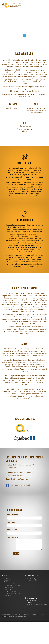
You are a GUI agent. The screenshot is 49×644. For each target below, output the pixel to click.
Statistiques (8, 595)
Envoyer (16, 554)
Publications (8, 582)
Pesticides (8, 589)
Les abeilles (8, 578)
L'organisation (31, 578)
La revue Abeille (10, 584)
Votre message (13, 537)
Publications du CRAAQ (12, 593)
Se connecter (8, 21)
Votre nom (11, 522)
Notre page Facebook (12, 16)
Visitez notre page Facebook (20, 485)
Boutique (7, 10)
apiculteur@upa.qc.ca (20, 479)
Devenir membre (32, 580)
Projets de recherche (12, 591)
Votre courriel (12, 530)
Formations (8, 580)
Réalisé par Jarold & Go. (18, 616)
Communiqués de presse (13, 586)
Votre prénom (12, 515)
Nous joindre (32, 16)
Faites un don (22, 10)
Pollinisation (9, 588)
